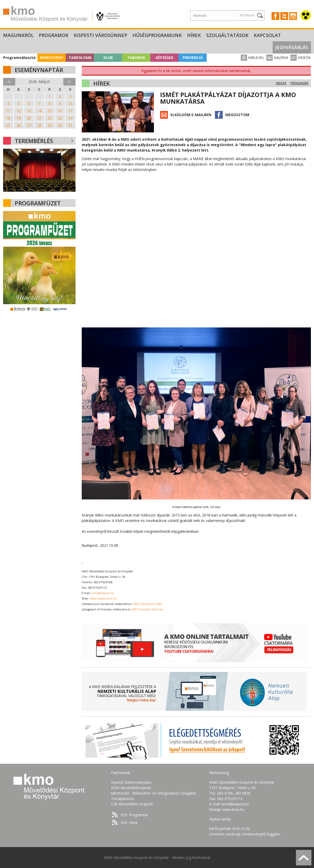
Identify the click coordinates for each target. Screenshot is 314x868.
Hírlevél (252, 58)
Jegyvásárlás (292, 47)
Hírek (194, 35)
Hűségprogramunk (157, 35)
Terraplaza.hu (122, 799)
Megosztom (237, 115)
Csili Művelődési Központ (132, 804)
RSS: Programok (134, 815)
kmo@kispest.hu (103, 593)
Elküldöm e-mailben (191, 115)
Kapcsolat (267, 35)
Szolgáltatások (227, 35)
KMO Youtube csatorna (147, 609)
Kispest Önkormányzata (131, 782)
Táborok (136, 58)
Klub (108, 58)
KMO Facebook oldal (147, 604)
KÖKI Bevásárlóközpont (131, 788)
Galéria (277, 58)
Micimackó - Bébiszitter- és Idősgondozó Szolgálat (153, 793)
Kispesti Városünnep (100, 35)
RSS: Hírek (129, 823)
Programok (54, 35)
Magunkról (18, 35)
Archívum (247, 15)
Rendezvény (52, 58)
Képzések (165, 58)
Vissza (281, 83)
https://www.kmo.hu (103, 598)
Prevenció (193, 58)
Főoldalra (299, 83)
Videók (301, 58)
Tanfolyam (80, 58)
